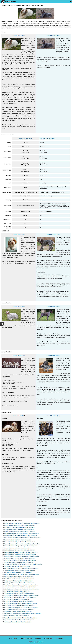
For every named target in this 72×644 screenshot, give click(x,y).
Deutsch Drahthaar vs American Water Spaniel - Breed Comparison (22, 544)
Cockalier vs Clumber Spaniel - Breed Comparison (18, 622)
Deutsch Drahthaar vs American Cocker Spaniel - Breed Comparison (22, 538)
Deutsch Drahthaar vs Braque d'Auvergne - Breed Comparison (21, 546)
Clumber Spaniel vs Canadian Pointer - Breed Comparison (20, 605)
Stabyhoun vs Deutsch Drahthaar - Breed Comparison (18, 562)
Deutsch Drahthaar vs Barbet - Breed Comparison (17, 548)
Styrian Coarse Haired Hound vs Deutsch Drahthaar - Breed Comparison (23, 564)
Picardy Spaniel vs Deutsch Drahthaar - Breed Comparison (20, 532)
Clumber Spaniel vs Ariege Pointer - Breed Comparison (19, 601)
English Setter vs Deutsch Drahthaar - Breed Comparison (19, 525)
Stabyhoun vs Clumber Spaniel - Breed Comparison (18, 612)
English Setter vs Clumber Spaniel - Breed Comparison (19, 577)
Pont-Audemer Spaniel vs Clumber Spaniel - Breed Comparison (21, 585)
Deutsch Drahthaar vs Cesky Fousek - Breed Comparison (19, 558)
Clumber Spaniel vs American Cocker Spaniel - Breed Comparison (22, 589)
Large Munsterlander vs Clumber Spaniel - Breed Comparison (20, 618)
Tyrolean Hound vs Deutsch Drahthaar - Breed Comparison (20, 571)
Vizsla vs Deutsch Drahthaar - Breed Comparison (17, 566)
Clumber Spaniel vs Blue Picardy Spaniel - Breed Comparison (20, 603)
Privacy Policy (13, 638)
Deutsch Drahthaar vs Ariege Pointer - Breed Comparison (19, 550)
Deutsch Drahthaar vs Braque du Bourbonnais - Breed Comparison (22, 556)
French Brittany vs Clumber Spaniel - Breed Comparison (19, 579)
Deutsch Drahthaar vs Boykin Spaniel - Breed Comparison (20, 542)
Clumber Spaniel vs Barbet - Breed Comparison (17, 599)
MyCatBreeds (59, 638)
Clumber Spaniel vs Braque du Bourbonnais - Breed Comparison (21, 608)
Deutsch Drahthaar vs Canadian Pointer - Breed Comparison (20, 554)
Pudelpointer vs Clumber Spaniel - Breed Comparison (18, 581)
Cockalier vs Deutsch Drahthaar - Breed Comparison (18, 573)
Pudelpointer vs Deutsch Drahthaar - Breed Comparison (19, 530)
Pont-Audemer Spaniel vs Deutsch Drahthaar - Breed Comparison (22, 534)
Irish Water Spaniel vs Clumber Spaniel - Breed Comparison (20, 587)
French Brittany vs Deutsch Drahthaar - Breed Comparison (20, 528)
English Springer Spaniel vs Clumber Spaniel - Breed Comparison (22, 575)
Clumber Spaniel (17, 36)
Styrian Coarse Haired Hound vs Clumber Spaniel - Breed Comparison (23, 614)
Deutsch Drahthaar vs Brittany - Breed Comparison (18, 540)
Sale (23, 36)
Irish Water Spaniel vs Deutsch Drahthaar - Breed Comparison (21, 536)
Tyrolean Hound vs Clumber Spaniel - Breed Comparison (19, 620)
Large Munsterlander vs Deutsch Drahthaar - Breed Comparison (21, 569)
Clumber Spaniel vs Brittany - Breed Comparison (17, 591)
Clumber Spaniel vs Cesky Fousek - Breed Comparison (19, 610)
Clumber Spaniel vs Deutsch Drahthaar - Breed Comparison (20, 560)
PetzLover (38, 638)
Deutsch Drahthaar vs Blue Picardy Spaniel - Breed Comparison (21, 552)
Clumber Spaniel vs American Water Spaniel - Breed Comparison (21, 595)
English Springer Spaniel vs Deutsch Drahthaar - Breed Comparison (22, 523)
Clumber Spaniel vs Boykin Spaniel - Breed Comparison (19, 593)
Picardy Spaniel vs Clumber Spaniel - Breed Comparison (19, 583)
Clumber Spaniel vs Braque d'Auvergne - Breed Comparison (20, 597)
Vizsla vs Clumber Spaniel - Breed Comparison (17, 616)
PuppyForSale (48, 638)
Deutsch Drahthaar (52, 36)
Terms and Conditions (26, 638)
